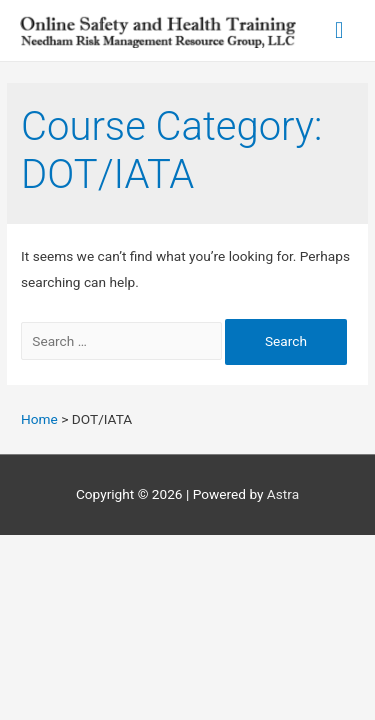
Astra (283, 494)
